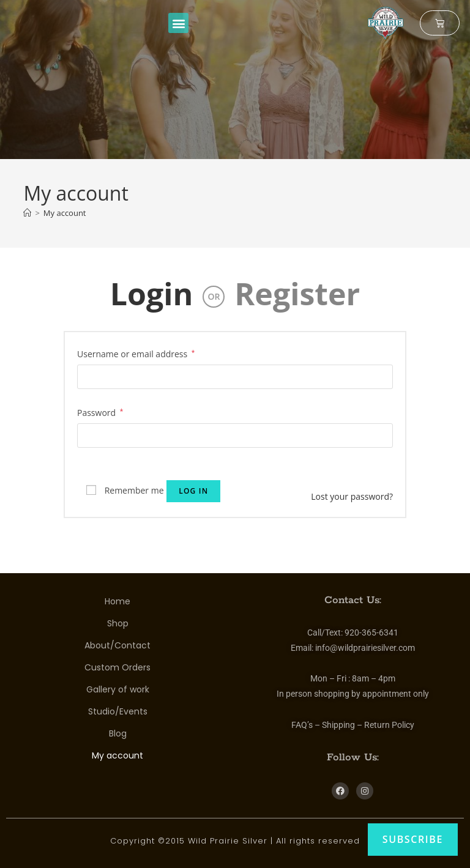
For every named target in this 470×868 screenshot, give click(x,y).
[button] (178, 23)
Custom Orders (117, 667)
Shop (118, 623)
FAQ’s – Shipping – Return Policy (353, 725)
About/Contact (117, 645)
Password (100, 412)
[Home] (27, 213)
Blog (118, 733)
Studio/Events (118, 711)
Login (152, 294)
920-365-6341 (371, 632)
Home (117, 601)
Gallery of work (118, 689)
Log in (193, 491)
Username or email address (136, 353)
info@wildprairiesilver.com (365, 648)
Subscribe (413, 839)
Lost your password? (352, 496)
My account (65, 213)
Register (297, 294)
